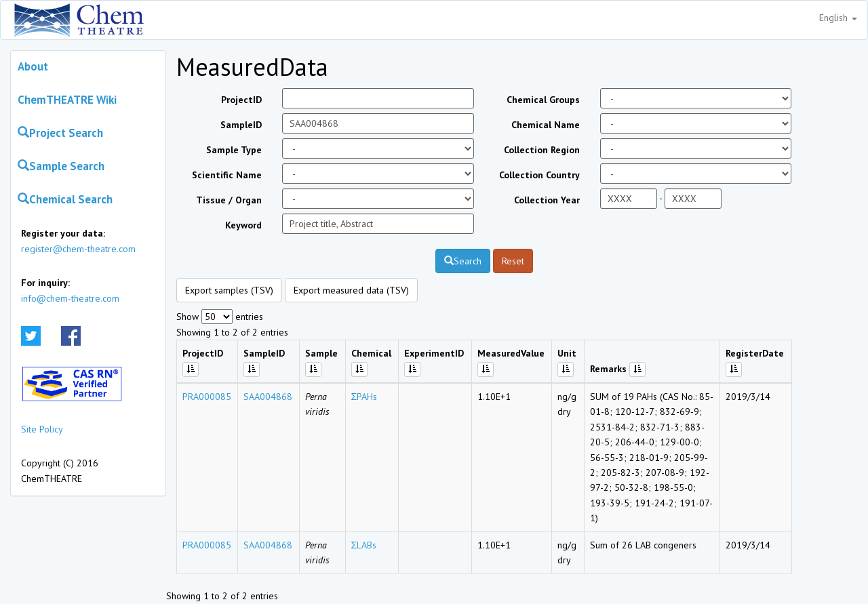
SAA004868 (268, 397)
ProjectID (241, 100)
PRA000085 (207, 397)
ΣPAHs (364, 397)
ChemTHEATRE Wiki (67, 100)
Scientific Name (227, 175)
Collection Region (542, 150)
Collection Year (547, 200)
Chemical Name (546, 125)
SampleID (241, 125)
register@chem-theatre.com (78, 249)
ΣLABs (364, 545)
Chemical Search (65, 199)
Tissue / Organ (229, 200)
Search (463, 261)
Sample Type (234, 150)
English (838, 18)
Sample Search (61, 166)
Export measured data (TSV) (351, 290)
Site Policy (42, 429)
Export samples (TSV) (229, 290)
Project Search (60, 133)
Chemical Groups (543, 100)
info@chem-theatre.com (70, 298)
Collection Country (539, 175)
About (33, 66)
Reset (513, 261)
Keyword (243, 225)
